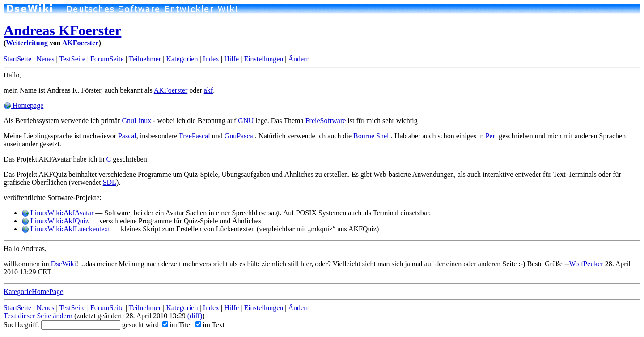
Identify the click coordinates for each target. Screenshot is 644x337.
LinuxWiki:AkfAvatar (57, 213)
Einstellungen (263, 59)
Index (211, 59)
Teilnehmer (145, 59)
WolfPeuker (586, 264)
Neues (45, 59)
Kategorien (182, 59)
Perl (491, 136)
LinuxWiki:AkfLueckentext (66, 229)
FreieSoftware (326, 121)
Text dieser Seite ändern (38, 316)
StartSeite (17, 59)
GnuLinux (136, 121)
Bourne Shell (372, 136)
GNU (246, 121)
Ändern (299, 59)
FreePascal (194, 136)
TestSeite (72, 59)
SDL (110, 182)
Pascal (127, 136)
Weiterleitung (27, 43)
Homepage (23, 105)
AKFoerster (80, 43)
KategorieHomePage (33, 292)
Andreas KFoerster (62, 30)
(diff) (195, 316)
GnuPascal (240, 136)
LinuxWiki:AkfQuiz (55, 221)
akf (208, 90)
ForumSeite (107, 59)
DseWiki (64, 264)
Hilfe (231, 59)
